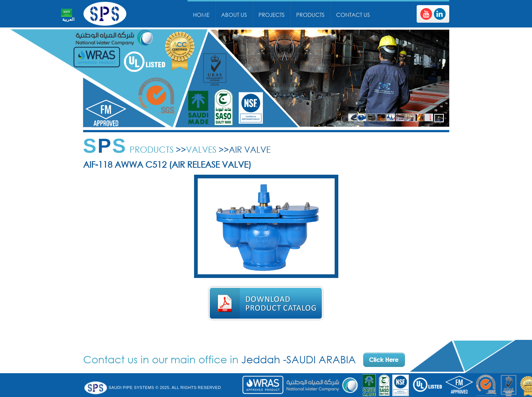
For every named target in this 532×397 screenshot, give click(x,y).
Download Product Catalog (266, 303)
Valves (201, 149)
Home (201, 15)
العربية (68, 19)
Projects (271, 15)
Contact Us (353, 15)
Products (310, 15)
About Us (234, 15)
